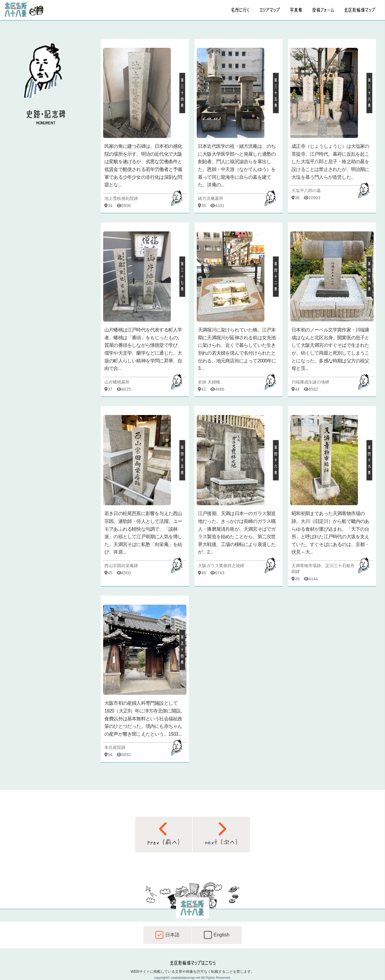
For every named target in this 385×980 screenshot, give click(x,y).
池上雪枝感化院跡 (121, 198)
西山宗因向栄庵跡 (121, 566)
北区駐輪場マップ (360, 10)
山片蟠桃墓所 (117, 382)
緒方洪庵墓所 (211, 198)
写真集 (296, 10)
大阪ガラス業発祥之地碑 (221, 566)
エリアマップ (270, 10)
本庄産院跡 (115, 747)
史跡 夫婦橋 (209, 382)
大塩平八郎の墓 (306, 191)
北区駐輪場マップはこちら (192, 963)
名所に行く (240, 10)
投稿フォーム (323, 10)
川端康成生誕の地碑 (310, 382)
